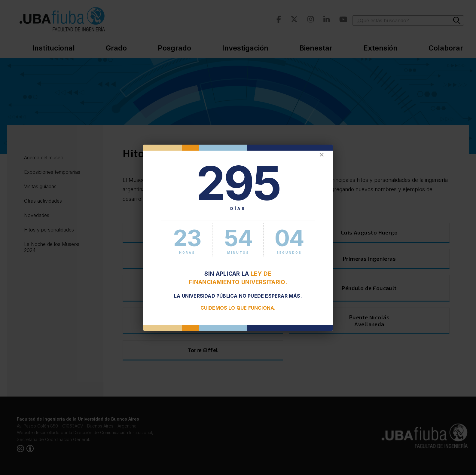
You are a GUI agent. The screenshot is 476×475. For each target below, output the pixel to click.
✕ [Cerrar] (322, 155)
